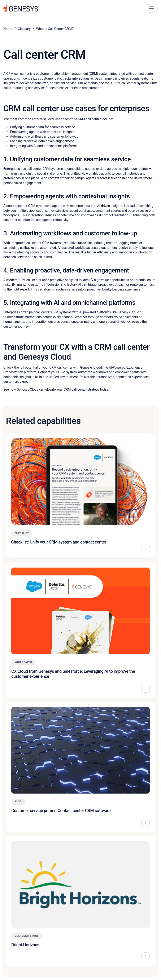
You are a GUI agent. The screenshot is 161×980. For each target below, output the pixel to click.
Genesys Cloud (27, 389)
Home (8, 29)
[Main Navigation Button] (152, 8)
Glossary (24, 29)
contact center (143, 74)
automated (48, 248)
